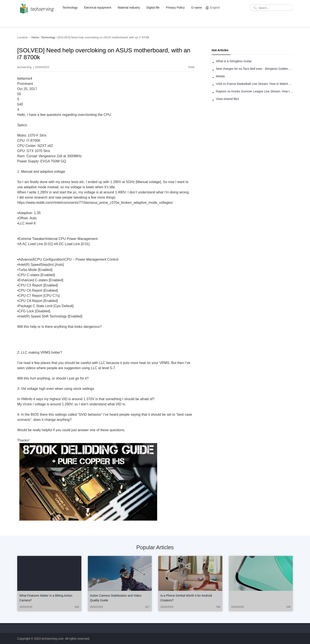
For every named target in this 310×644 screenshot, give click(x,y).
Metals (220, 76)
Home (35, 37)
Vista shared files (227, 99)
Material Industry (129, 8)
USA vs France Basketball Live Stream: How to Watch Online (254, 84)
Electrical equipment (98, 8)
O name (197, 8)
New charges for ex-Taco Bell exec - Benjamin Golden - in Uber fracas (254, 69)
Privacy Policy (175, 8)
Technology (70, 8)
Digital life (153, 8)
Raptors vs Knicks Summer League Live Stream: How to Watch (254, 91)
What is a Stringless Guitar (234, 61)
